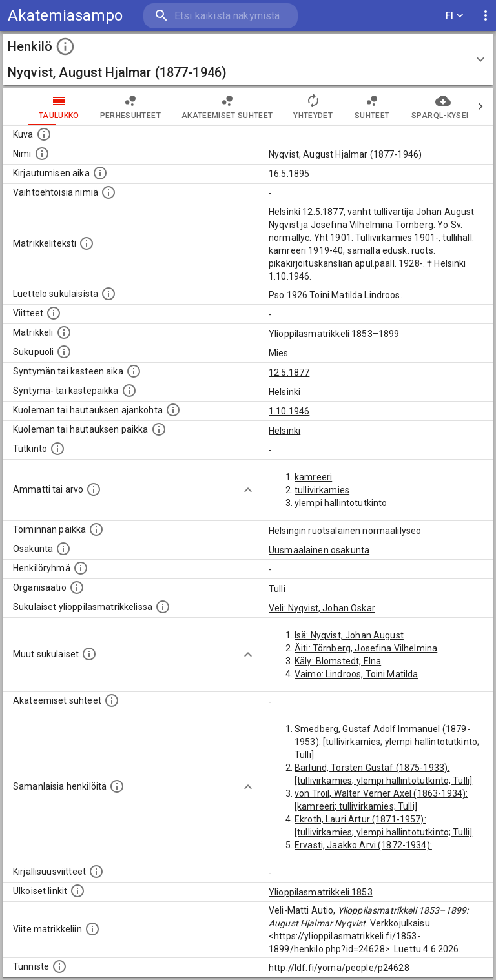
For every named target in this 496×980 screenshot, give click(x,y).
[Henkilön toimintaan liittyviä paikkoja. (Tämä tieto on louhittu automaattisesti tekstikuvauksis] (96, 529)
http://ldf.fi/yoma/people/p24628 (339, 968)
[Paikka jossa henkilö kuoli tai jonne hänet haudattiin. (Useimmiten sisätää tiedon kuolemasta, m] (159, 429)
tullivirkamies (322, 490)
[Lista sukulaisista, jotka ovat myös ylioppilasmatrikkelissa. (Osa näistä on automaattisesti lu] (163, 607)
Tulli (277, 589)
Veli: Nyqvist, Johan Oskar (322, 608)
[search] (221, 16)
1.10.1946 (289, 411)
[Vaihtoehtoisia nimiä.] (108, 192)
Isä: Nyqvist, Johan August (349, 635)
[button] (248, 59)
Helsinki (284, 392)
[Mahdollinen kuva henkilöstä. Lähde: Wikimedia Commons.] (44, 134)
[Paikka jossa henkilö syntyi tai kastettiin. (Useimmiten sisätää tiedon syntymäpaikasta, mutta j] (129, 391)
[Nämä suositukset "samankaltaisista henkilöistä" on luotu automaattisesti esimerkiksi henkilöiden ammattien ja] (117, 786)
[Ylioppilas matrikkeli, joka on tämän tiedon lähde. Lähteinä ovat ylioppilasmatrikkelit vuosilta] (64, 332)
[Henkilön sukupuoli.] (64, 352)
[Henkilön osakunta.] (63, 549)
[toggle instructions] (65, 46)
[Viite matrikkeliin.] (92, 929)
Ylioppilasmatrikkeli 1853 (321, 892)
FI (455, 16)
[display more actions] (486, 16)
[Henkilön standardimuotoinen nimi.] (42, 154)
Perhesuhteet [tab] (105, 107)
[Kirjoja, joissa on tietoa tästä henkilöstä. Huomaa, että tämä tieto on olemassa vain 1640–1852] (96, 872)
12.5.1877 (289, 373)
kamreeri (313, 477)
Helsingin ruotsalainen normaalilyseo (345, 531)
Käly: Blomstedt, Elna (338, 661)
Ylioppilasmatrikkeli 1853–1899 (334, 334)
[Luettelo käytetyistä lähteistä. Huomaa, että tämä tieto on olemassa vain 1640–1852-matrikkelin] (54, 313)
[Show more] (248, 490)
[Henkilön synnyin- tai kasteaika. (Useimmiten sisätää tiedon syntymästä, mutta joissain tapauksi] (134, 371)
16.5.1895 (289, 174)
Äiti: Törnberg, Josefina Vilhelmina (366, 648)
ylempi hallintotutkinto (341, 503)
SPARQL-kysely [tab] (417, 107)
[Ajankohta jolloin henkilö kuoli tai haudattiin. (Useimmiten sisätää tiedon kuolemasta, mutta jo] (173, 410)
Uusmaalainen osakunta (319, 550)
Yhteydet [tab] (287, 107)
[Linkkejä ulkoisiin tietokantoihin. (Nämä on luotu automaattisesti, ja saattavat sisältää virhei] (77, 891)
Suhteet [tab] (346, 107)
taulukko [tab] (33, 107)
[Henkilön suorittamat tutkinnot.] (57, 449)
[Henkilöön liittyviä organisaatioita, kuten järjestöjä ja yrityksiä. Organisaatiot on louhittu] (77, 587)
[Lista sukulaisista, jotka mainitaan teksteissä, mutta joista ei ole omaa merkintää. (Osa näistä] (89, 654)
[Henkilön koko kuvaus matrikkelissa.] (87, 243)
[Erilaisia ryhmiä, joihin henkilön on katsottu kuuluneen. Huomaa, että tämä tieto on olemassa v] (81, 568)
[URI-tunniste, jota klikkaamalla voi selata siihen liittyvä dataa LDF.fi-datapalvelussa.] (59, 966)
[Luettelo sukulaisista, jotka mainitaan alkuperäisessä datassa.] (108, 294)
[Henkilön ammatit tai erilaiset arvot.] (94, 489)
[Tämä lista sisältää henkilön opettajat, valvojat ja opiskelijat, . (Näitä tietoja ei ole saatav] (112, 700)
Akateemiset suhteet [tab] (201, 107)
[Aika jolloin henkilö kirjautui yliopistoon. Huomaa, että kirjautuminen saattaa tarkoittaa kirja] (100, 173)
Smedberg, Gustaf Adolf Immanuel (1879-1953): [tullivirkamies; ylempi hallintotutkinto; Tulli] (387, 742)
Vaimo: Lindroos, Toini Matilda (356, 674)
